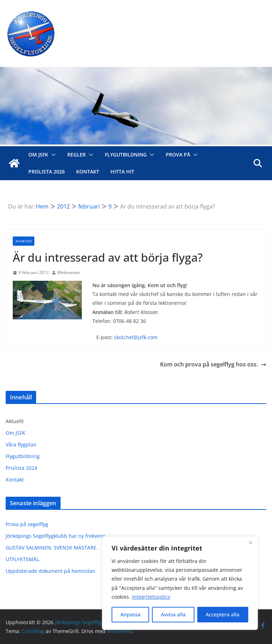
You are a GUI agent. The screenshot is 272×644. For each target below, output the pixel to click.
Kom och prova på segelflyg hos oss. (213, 364)
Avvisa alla (173, 614)
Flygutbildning (126, 155)
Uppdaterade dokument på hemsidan (50, 571)
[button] (52, 155)
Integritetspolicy (151, 597)
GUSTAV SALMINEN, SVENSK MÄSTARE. (52, 548)
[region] (180, 583)
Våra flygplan (21, 444)
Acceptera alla (223, 614)
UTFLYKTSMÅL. (23, 559)
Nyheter (24, 241)
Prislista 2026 (47, 172)
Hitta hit (122, 172)
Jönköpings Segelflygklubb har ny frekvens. (56, 536)
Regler (76, 155)
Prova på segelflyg (27, 524)
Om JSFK (38, 155)
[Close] (250, 542)
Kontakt (88, 172)
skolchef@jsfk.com (136, 337)
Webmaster (69, 272)
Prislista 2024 (21, 468)
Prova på (178, 155)
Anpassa (131, 614)
